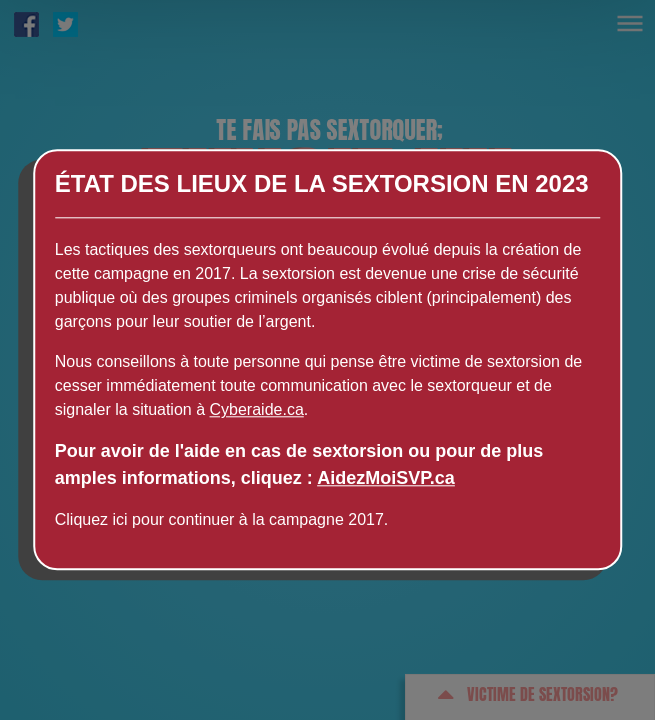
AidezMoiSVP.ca (386, 479)
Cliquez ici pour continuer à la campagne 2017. (222, 520)
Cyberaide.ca (257, 410)
